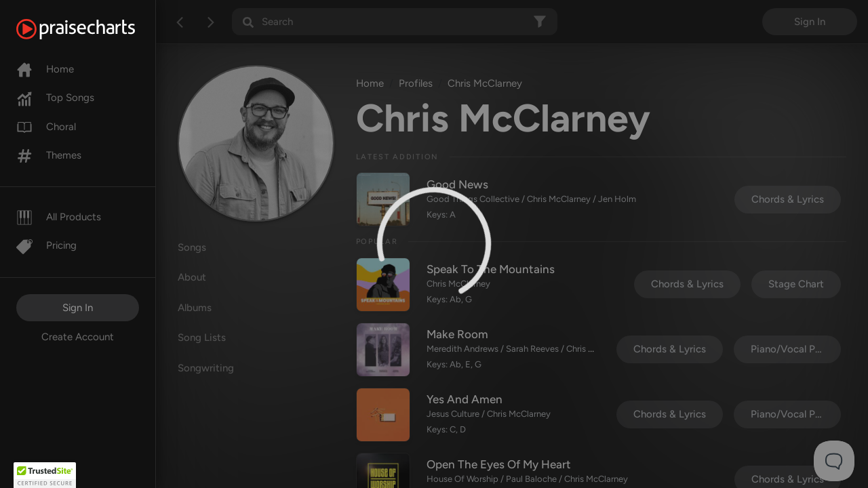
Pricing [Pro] (46, 245)
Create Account (78, 337)
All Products (59, 217)
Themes (49, 155)
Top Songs (55, 98)
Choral (46, 127)
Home (45, 69)
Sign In (78, 308)
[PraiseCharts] (93, 29)
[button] (45, 475)
